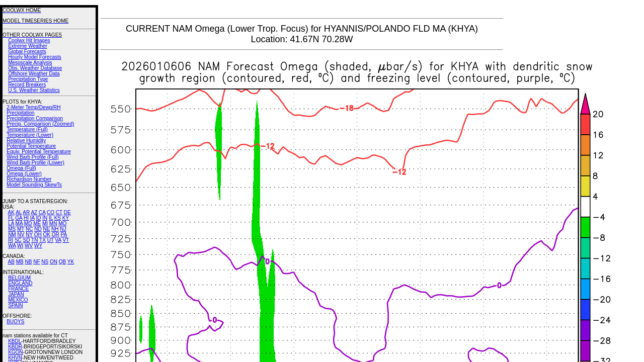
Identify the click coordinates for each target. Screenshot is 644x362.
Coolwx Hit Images (29, 40)
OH (38, 235)
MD (28, 223)
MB (20, 262)
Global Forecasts (27, 52)
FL (11, 218)
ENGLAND (20, 283)
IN (45, 218)
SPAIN (15, 305)
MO (62, 223)
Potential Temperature (31, 146)
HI (26, 218)
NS (45, 262)
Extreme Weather (28, 46)
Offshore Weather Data (34, 74)
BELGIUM (19, 278)
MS (12, 229)
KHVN (15, 358)
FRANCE (18, 289)
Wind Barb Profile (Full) (32, 157)
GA (19, 218)
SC (18, 240)
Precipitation (20, 113)
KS (58, 218)
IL (51, 218)
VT (66, 240)
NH (55, 229)
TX (43, 240)
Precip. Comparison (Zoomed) (40, 124)
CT (59, 212)
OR (56, 235)
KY (66, 218)
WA (12, 246)
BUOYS (15, 322)
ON (54, 262)
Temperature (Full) (27, 129)
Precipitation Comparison (35, 118)
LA (11, 223)
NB (28, 262)
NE (46, 229)
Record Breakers (27, 85)
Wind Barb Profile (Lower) (35, 163)
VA (58, 240)
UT (51, 240)
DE (67, 212)
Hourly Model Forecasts (35, 57)
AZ (34, 212)
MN (53, 223)
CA (42, 212)
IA (32, 218)
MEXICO (18, 300)
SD (27, 240)
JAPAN (16, 294)
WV (29, 246)
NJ (63, 229)
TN (34, 240)
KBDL (15, 341)
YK (71, 262)
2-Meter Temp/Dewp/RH (33, 107)
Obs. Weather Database (35, 68)
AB (11, 262)
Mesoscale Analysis (30, 63)
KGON (15, 352)
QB (62, 262)
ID (38, 218)
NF (36, 262)
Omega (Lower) (24, 174)
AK (11, 212)
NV (21, 235)
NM (12, 235)
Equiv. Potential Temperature (38, 152)
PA (64, 235)
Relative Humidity (26, 141)
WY (38, 246)
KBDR (15, 347)
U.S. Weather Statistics (34, 90)
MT (21, 229)
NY (29, 235)
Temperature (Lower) (30, 135)
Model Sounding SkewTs (34, 185)
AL (19, 212)
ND (38, 229)
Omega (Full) (21, 168)
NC (29, 229)
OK (46, 235)
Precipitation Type (28, 79)
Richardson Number (29, 179)
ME (37, 223)
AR (26, 212)
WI (20, 246)
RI (11, 240)
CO (51, 212)
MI (45, 223)
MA (19, 223)
